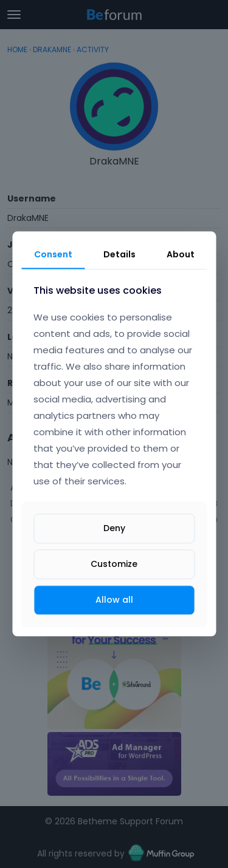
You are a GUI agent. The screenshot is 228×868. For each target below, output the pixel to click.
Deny (114, 528)
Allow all (114, 600)
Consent (53, 254)
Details (119, 254)
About (181, 254)
